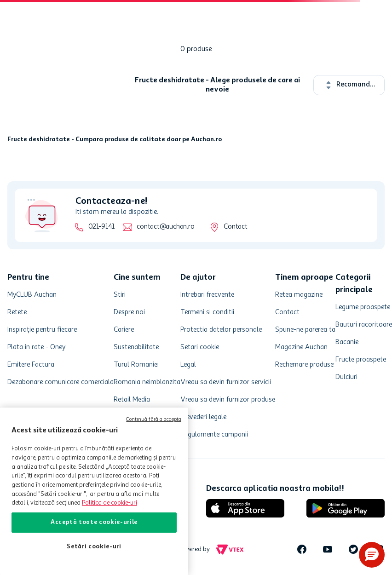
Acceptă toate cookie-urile (94, 522)
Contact (235, 227)
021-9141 (101, 227)
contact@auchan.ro (165, 227)
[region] (94, 491)
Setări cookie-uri (94, 547)
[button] (372, 555)
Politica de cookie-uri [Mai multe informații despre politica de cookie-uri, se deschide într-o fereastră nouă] (110, 503)
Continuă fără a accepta (154, 420)
